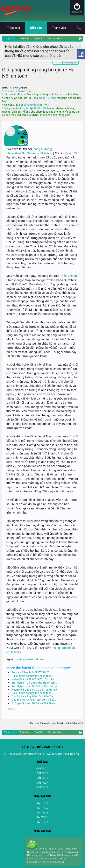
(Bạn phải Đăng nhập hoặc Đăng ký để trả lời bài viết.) (56, 723)
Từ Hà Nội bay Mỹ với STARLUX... (31, 672)
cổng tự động (32, 105)
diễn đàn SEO (12, 91)
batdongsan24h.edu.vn (29, 659)
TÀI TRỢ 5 (42, 822)
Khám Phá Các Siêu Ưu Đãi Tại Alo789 (34, 690)
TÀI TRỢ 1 (42, 803)
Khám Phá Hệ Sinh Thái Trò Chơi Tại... (34, 679)
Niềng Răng (69, 276)
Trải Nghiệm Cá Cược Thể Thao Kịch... (34, 683)
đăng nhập (73, 852)
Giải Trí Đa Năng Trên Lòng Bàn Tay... (34, 696)
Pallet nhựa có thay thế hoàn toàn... (33, 676)
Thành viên (59, 28)
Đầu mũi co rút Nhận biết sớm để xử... (34, 700)
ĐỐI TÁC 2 (42, 773)
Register (77, 12)
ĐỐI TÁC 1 (42, 768)
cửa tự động (16, 94)
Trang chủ (14, 28)
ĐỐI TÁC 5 (42, 787)
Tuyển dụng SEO (70, 62)
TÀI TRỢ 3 (42, 813)
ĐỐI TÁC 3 (42, 778)
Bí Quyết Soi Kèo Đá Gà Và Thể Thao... (34, 703)
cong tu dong (42, 149)
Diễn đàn (58, 63)
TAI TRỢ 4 (42, 817)
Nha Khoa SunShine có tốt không (30, 153)
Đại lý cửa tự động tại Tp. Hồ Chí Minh (26, 108)
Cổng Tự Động (48, 98)
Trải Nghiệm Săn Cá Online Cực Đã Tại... (35, 686)
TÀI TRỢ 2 (42, 808)
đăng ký (54, 855)
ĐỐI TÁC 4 (42, 783)
